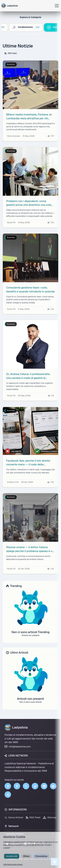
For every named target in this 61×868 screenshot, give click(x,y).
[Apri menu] (57, 6)
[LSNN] (53, 786)
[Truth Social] (8, 795)
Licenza (47, 854)
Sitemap (50, 817)
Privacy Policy (17, 854)
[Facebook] (8, 786)
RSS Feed (11, 53)
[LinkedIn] (44, 786)
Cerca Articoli (14, 817)
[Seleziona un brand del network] (30, 834)
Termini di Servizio (33, 854)
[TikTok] (35, 786)
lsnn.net (13, 844)
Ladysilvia (16, 727)
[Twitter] (26, 786)
